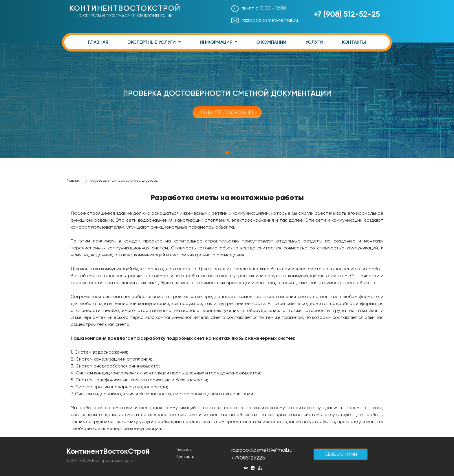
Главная (73, 181)
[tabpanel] (227, 100)
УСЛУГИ (314, 42)
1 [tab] (227, 152)
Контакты (185, 456)
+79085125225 (248, 458)
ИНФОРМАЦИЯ (217, 42)
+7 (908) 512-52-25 (347, 14)
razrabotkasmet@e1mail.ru (265, 20)
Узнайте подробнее (227, 112)
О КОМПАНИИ (271, 42)
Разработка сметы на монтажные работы (124, 181)
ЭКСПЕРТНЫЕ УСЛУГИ (152, 42)
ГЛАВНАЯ (98, 42)
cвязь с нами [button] (341, 454)
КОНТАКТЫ (354, 42)
